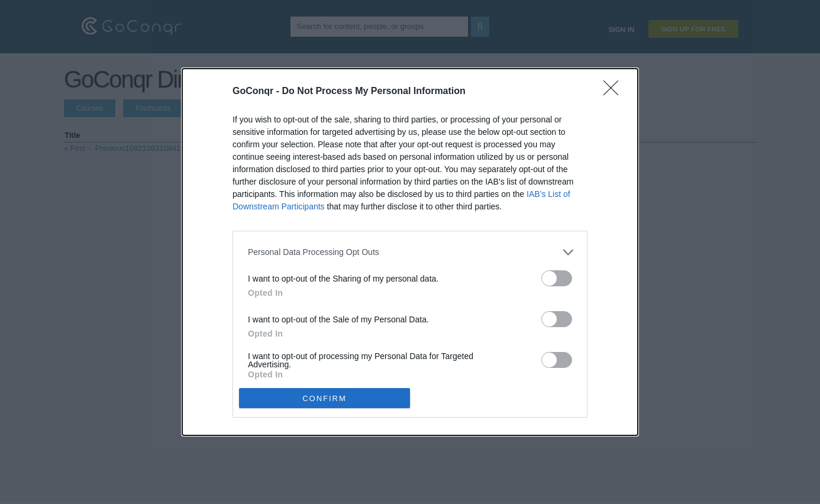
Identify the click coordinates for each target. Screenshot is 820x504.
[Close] (615, 92)
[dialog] (410, 252)
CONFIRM (325, 398)
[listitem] (410, 252)
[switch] (557, 278)
